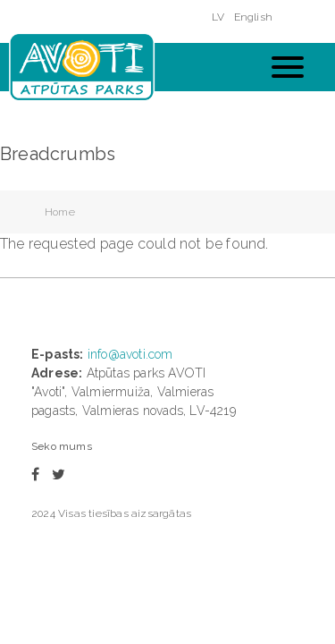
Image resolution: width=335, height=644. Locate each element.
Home (60, 212)
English (253, 17)
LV (218, 17)
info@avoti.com (130, 354)
